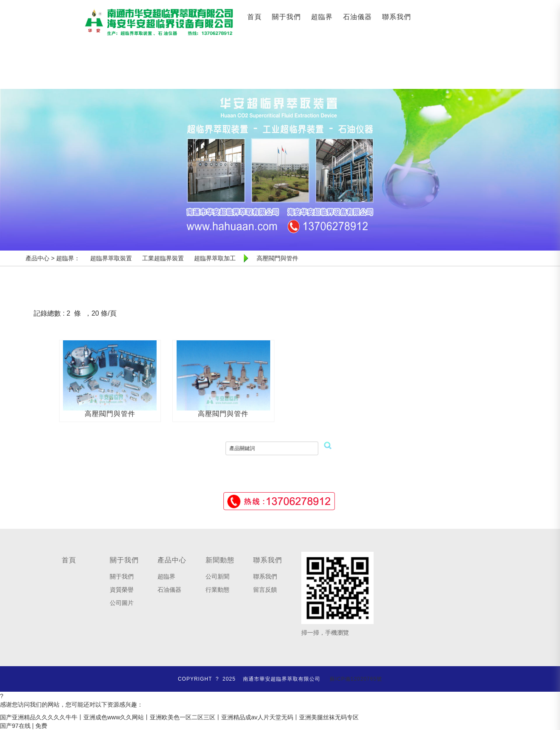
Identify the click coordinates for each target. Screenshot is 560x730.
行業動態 (217, 590)
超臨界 (322, 17)
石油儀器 (357, 17)
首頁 (254, 17)
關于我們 (286, 17)
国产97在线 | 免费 (24, 726)
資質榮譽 (122, 590)
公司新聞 (217, 576)
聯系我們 (397, 17)
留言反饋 (265, 590)
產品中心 (172, 560)
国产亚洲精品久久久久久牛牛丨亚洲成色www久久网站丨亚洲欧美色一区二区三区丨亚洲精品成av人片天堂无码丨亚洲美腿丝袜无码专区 (179, 717)
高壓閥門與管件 (110, 414)
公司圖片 (122, 603)
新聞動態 (220, 560)
